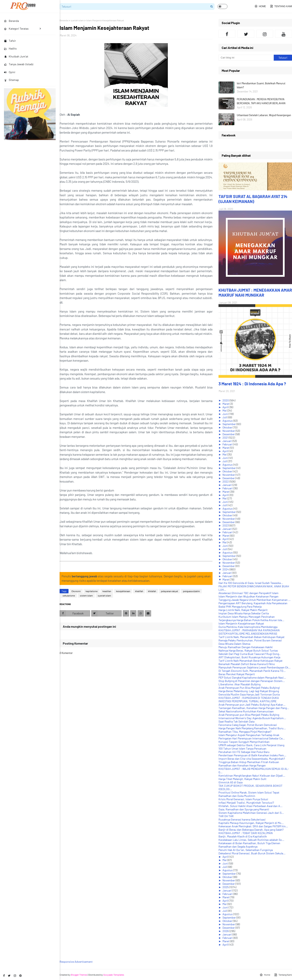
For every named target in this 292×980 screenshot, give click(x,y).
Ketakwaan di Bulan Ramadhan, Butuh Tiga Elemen (249, 843)
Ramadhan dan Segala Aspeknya (238, 846)
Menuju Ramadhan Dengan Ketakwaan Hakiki (246, 647)
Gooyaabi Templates (114, 975)
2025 (226, 887)
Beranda (64, 20)
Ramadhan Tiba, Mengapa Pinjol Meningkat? (245, 732)
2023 (226, 525)
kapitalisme (92, 591)
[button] (222, 6)
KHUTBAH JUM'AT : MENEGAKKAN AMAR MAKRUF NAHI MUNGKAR (255, 292)
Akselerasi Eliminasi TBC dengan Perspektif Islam (248, 593)
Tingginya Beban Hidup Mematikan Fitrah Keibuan (249, 762)
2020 (226, 400)
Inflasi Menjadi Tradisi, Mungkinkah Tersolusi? (246, 803)
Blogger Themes (79, 975)
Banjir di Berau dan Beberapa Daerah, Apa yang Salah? (251, 830)
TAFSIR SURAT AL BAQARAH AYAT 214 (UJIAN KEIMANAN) (253, 199)
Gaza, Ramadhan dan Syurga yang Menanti (244, 809)
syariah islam (77, 20)
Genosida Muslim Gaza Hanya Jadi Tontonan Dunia (249, 694)
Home (260, 6)
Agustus (228, 421)
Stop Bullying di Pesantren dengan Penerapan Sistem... (252, 681)
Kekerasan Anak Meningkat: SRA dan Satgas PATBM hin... (253, 826)
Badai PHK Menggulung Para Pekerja (240, 607)
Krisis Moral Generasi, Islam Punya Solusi (243, 799)
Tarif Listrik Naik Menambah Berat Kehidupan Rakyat (250, 661)
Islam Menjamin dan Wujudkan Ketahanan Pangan (248, 596)
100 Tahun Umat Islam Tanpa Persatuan (242, 748)
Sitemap (11, 80)
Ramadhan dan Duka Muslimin (237, 796)
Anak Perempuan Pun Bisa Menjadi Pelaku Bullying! (249, 688)
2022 (226, 481)
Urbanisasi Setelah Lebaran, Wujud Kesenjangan (264, 115)
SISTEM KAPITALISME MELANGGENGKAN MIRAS (248, 634)
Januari (227, 441)
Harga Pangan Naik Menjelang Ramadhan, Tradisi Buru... (252, 728)
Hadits (10, 48)
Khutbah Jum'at (16, 56)
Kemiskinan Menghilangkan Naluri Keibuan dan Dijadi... (252, 776)
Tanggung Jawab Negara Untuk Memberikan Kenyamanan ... (255, 600)
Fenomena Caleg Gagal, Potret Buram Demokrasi (248, 725)
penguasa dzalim (191, 591)
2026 (226, 931)
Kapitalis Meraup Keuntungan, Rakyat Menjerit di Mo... (251, 823)
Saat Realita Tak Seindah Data (236, 721)
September (229, 424)
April (226, 407)
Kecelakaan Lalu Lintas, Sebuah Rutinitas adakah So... (251, 840)
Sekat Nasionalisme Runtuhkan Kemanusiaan (246, 711)
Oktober (228, 427)
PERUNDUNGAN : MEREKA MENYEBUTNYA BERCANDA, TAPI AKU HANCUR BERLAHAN (261, 101)
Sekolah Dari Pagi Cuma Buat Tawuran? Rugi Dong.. (249, 654)
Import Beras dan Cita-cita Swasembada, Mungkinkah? (252, 759)
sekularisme (69, 595)
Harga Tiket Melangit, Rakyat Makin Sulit (242, 779)
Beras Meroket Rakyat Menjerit (237, 674)
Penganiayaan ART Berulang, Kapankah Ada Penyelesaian (253, 603)
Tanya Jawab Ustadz (19, 64)
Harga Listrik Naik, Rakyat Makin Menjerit (243, 610)
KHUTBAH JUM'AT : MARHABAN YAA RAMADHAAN (249, 630)
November (229, 431)
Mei (225, 410)
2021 (226, 438)
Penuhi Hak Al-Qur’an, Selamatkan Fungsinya (246, 850)
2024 (226, 569)
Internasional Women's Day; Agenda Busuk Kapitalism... (252, 718)
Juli (225, 417)
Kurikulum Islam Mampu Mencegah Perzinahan (247, 617)
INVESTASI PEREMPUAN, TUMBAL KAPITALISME (248, 701)
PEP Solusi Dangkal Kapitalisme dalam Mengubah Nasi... (252, 677)
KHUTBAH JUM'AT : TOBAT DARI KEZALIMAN (246, 833)
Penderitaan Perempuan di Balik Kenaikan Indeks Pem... (252, 755)
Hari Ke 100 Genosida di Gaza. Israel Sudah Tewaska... (251, 583)
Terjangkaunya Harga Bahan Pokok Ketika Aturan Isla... (251, 620)
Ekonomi (76, 591)
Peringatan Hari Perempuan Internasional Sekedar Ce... (252, 738)
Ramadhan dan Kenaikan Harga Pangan (242, 765)
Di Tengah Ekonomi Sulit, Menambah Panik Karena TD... (252, 671)
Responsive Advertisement (76, 962)
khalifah (139, 591)
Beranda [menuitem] (11, 21)
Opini (10, 72)
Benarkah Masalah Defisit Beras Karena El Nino (247, 664)
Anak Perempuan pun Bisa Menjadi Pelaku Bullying (249, 715)
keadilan (107, 591)
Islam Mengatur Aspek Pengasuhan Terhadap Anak (249, 735)
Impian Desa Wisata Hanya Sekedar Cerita (244, 613)
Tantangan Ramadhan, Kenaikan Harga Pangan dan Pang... (254, 708)
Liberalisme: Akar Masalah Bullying (239, 684)
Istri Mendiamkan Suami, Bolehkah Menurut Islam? (261, 85)
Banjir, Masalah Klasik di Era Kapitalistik (243, 836)
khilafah (152, 591)
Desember (229, 434)
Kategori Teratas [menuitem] (16, 29)
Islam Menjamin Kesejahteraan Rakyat (241, 623)
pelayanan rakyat (169, 591)
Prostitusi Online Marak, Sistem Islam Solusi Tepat (249, 792)
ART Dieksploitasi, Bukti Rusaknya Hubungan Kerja (249, 657)
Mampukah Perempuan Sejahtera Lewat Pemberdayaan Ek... (255, 667)
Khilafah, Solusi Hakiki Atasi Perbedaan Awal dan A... (250, 806)
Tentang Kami (281, 6)
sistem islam (86, 595)
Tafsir (10, 41)
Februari (228, 444)
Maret (226, 404)
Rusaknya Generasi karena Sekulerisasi (242, 819)
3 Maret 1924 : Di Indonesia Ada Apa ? (252, 384)
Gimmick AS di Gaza (231, 782)
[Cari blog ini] (246, 58)
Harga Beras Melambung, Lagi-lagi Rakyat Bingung (249, 691)
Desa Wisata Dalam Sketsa (234, 644)
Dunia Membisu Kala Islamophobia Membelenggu (248, 627)
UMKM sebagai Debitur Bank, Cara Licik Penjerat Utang (251, 745)
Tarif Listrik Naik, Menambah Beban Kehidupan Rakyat (251, 637)
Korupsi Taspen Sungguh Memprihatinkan (244, 742)
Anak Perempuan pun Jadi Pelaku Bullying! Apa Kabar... (252, 705)
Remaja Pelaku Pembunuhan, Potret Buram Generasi (250, 640)
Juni (226, 414)
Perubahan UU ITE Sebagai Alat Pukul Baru (244, 752)
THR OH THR (226, 816)
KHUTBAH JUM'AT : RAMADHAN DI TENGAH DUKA (249, 698)
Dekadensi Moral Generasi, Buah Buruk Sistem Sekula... (252, 853)
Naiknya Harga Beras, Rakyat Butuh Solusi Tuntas (248, 650)
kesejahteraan (123, 591)
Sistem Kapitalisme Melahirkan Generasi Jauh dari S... (251, 813)
